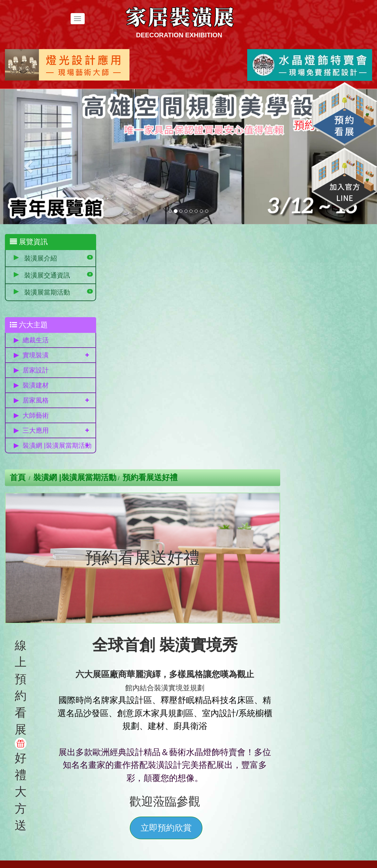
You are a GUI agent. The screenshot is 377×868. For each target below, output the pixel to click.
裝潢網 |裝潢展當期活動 (54, 448)
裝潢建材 (36, 386)
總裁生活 (36, 340)
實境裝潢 (36, 355)
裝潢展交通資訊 (47, 275)
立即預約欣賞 (259, 592)
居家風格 (36, 401)
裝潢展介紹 (41, 258)
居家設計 (36, 371)
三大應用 (36, 431)
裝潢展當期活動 (47, 292)
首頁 (112, 242)
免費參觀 (51, 749)
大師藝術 (36, 416)
